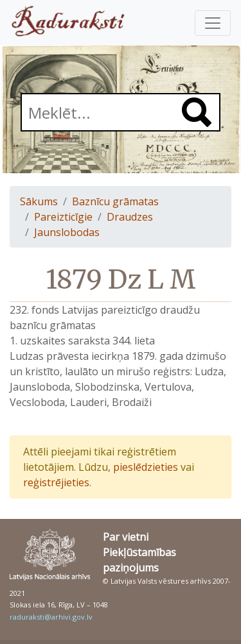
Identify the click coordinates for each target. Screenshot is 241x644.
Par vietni (126, 537)
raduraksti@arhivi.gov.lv (51, 617)
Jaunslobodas (67, 232)
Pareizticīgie (63, 217)
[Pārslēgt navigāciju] (213, 23)
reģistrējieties (56, 482)
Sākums (39, 201)
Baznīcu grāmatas (115, 201)
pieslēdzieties (146, 467)
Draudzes (130, 217)
